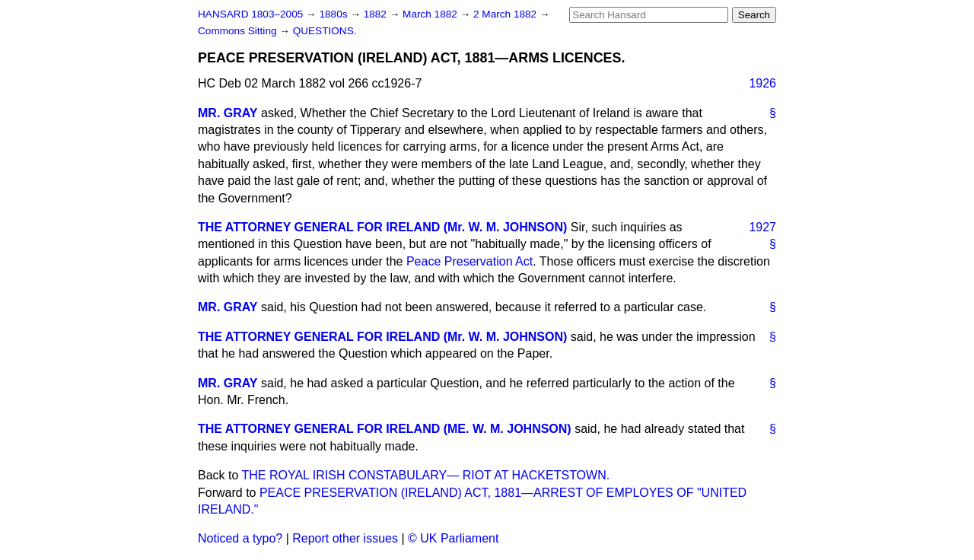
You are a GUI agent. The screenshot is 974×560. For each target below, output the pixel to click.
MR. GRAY (228, 113)
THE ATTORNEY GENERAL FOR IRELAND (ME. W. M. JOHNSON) (385, 429)
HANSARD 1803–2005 (250, 14)
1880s (334, 14)
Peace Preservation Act (469, 261)
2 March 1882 (506, 14)
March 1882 (431, 14)
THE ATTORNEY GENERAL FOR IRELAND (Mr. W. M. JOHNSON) (382, 227)
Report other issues (345, 538)
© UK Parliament (453, 538)
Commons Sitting (239, 31)
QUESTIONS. (325, 31)
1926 (762, 83)
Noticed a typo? (240, 538)
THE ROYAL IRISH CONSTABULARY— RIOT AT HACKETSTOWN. (426, 475)
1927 (762, 227)
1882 (377, 14)
